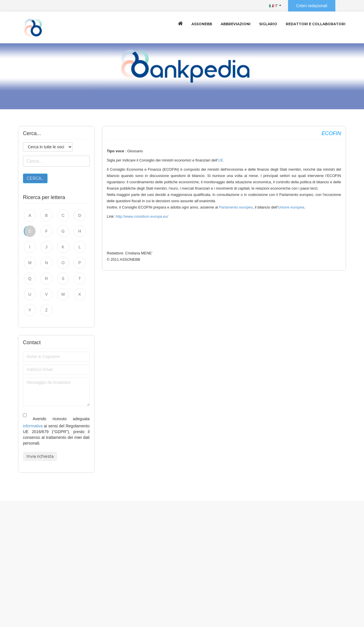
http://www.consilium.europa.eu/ (142, 216)
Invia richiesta (40, 456)
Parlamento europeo (236, 207)
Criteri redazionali (312, 6)
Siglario (268, 24)
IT (273, 6)
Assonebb (202, 24)
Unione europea (291, 207)
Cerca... (35, 178)
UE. (221, 160)
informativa (33, 426)
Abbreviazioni (236, 24)
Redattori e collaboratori (316, 24)
